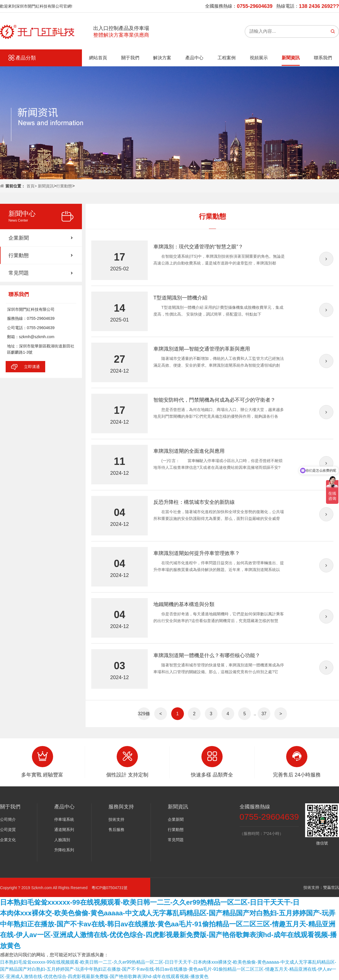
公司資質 (8, 830)
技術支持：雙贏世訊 (321, 887)
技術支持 (116, 819)
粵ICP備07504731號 (110, 888)
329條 (144, 714)
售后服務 (116, 830)
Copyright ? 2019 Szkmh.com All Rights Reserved (46, 888)
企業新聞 (19, 238)
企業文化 (8, 840)
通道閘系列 (64, 830)
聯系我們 (323, 58)
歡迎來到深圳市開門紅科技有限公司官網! (36, 6)
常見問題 (19, 273)
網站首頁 (98, 58)
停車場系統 (64, 819)
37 (264, 714)
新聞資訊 (291, 58)
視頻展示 (259, 58)
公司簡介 (8, 819)
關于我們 (130, 58)
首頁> (32, 186)
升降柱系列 (64, 850)
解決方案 (162, 58)
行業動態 (64, 186)
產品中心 (194, 58)
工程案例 (227, 58)
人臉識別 (62, 840)
